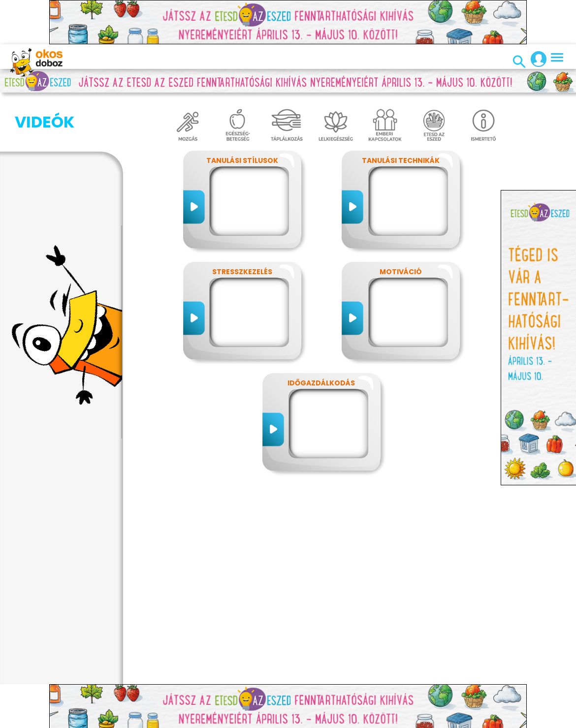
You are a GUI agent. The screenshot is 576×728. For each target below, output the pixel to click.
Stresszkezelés (242, 272)
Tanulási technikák (401, 160)
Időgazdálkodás (321, 383)
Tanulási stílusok (242, 160)
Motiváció (401, 272)
